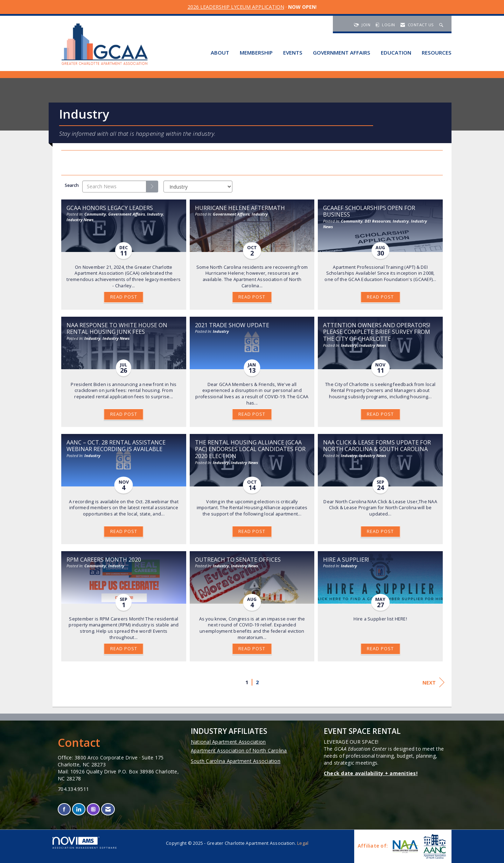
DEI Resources (378, 221)
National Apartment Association (228, 742)
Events (293, 52)
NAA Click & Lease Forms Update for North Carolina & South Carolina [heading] (377, 446)
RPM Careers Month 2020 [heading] (104, 560)
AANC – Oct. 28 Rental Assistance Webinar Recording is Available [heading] (116, 446)
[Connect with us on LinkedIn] (79, 809)
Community (95, 214)
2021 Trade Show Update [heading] (232, 325)
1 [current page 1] (247, 682)
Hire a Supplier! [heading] (346, 560)
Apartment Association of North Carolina (239, 750)
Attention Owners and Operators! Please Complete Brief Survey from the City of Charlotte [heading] (377, 332)
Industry (155, 214)
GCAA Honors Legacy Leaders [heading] (110, 208)
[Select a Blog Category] (198, 187)
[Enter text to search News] (114, 187)
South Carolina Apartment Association (236, 761)
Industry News (80, 220)
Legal (303, 843)
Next (433, 682)
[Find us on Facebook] (64, 809)
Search (72, 185)
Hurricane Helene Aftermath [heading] (240, 208)
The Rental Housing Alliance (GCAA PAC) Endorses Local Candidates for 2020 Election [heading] (250, 449)
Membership (256, 52)
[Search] (152, 187)
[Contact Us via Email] (108, 809)
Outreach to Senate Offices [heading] (238, 560)
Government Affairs (342, 52)
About (220, 52)
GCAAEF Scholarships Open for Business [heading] (369, 211)
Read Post (124, 297)
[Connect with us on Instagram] (93, 809)
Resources (437, 52)
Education (396, 52)
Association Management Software (85, 843)
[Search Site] (442, 25)
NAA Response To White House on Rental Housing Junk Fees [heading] (117, 329)
